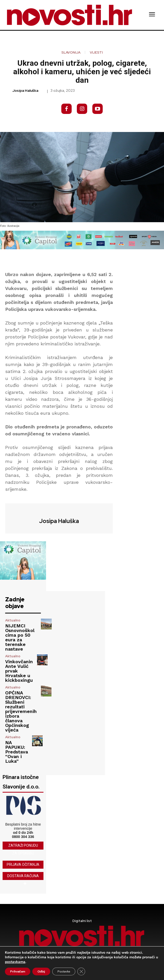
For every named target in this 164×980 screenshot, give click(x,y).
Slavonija (71, 52)
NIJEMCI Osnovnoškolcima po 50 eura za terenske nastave (20, 637)
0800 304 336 (23, 837)
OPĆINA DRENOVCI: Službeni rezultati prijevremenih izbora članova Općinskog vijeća (21, 711)
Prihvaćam (18, 971)
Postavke (64, 971)
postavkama (15, 962)
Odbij (41, 971)
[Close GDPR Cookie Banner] (81, 971)
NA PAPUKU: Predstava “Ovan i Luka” (17, 752)
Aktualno (13, 620)
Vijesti (96, 52)
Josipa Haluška (25, 91)
